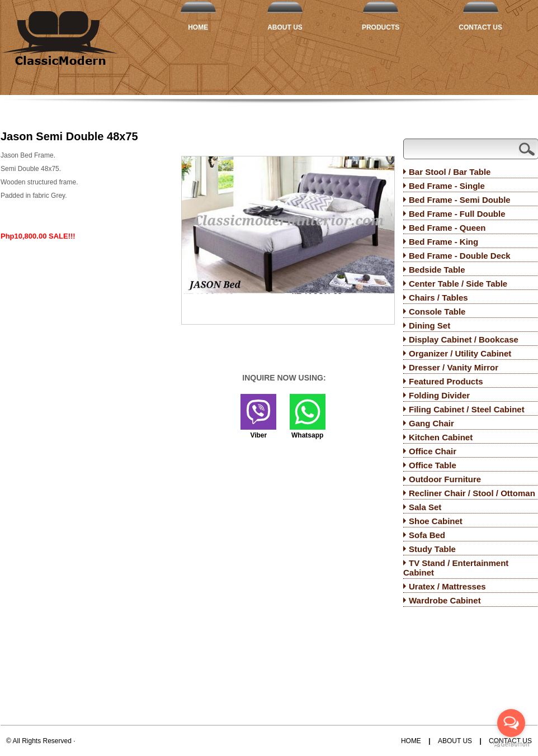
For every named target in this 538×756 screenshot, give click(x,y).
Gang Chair (431, 423)
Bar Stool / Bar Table (450, 172)
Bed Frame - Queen (447, 228)
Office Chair (433, 451)
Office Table (433, 465)
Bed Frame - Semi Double (460, 200)
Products (381, 27)
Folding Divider (439, 395)
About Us (285, 27)
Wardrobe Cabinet (445, 600)
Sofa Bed (427, 535)
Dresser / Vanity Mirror (454, 367)
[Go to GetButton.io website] (511, 745)
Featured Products (446, 381)
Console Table (437, 312)
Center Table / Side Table (458, 284)
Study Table (432, 549)
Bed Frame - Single (447, 186)
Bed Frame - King (443, 242)
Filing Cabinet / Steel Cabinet (467, 409)
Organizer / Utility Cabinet (460, 353)
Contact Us (480, 27)
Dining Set (430, 325)
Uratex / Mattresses (447, 586)
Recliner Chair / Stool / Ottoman (472, 493)
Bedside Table (437, 270)
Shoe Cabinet (436, 521)
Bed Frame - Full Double (457, 214)
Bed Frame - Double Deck (460, 256)
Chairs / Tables (438, 298)
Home (198, 27)
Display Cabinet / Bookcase (464, 339)
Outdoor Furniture (445, 479)
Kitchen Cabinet (441, 437)
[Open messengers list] (511, 723)
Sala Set (425, 507)
